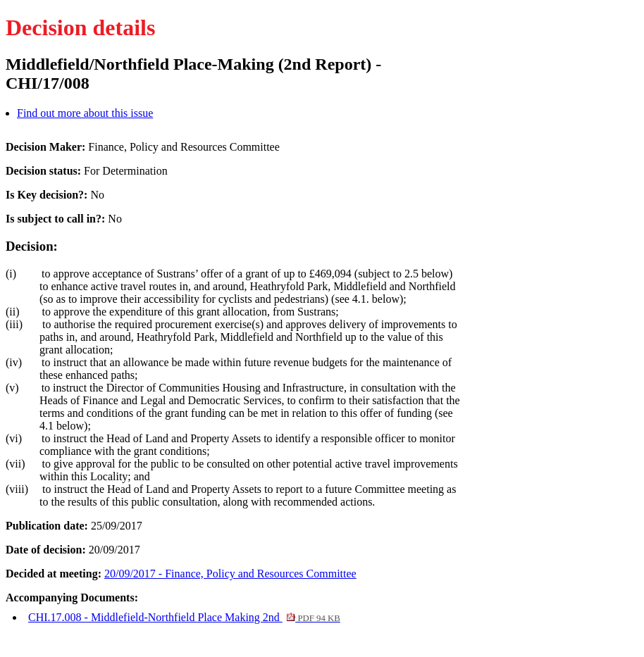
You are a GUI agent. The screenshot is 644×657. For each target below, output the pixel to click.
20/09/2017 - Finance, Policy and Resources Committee (230, 574)
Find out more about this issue (85, 113)
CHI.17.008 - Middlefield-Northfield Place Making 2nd (184, 617)
